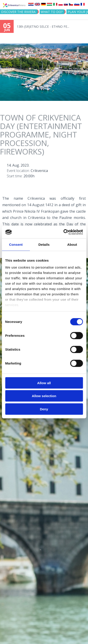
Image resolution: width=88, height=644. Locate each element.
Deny (44, 409)
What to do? (52, 12)
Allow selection (44, 396)
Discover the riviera (18, 12)
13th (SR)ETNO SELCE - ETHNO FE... (43, 26)
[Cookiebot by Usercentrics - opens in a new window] (63, 232)
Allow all (44, 383)
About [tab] (72, 244)
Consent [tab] (16, 244)
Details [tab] (44, 244)
